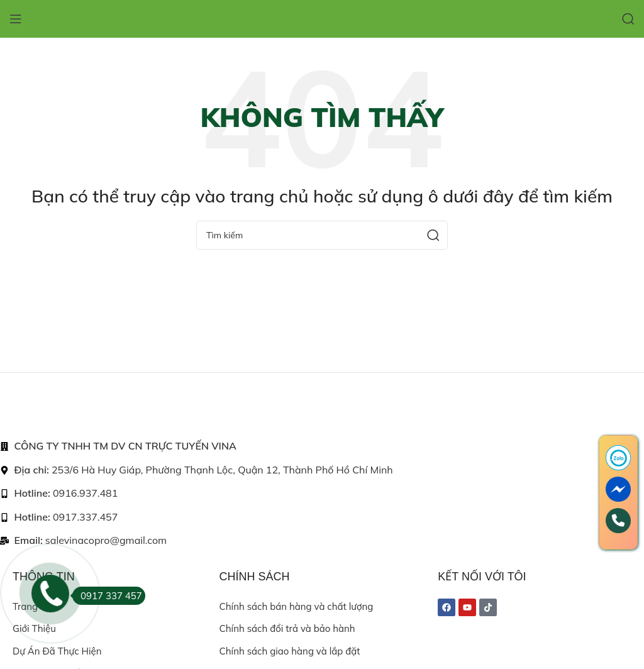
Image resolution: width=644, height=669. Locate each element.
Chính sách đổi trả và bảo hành (287, 628)
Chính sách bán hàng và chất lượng (297, 606)
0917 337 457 (107, 596)
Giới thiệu (34, 628)
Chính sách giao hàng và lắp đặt (290, 651)
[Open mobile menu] (16, 19)
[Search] (628, 19)
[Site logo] (322, 18)
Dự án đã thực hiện (57, 651)
